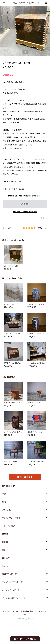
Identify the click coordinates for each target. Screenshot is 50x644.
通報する (44, 218)
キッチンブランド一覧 (11, 590)
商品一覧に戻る (25, 477)
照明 (4, 502)
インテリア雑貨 (8, 526)
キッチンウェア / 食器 (11, 518)
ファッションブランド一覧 (12, 582)
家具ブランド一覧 (9, 574)
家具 (4, 494)
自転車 (5, 542)
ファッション (7, 510)
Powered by (25, 619)
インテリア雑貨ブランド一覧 (14, 598)
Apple (5, 566)
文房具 (5, 534)
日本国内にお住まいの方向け (25, 212)
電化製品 (6, 558)
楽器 (4, 550)
